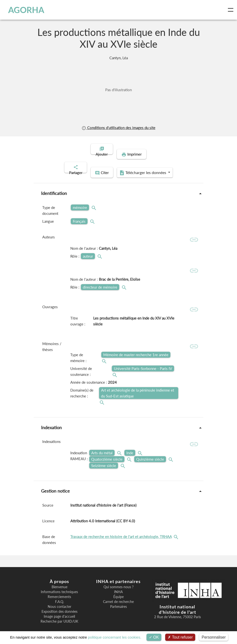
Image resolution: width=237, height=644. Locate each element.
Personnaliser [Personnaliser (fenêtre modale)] (214, 637)
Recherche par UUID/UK (59, 615)
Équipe (118, 590)
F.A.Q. (59, 595)
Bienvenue (59, 581)
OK (154, 637)
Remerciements (59, 590)
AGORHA (25, 10)
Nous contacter (59, 600)
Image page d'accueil (59, 610)
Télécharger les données (150, 162)
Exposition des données (59, 605)
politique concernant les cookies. (115, 637)
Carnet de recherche (118, 595)
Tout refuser (180, 637)
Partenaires (118, 600)
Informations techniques (59, 585)
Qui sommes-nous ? (118, 581)
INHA (118, 585)
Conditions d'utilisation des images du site (118, 128)
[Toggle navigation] (232, 10)
